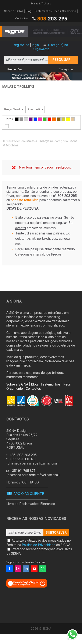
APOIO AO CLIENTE (29, 494)
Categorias (66, 69)
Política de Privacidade (39, 545)
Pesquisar (61, 60)
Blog (29, 11)
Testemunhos (43, 11)
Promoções (15, 69)
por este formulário (25, 200)
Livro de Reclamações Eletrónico (31, 504)
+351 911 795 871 (22, 471)
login (35, 45)
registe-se (22, 45)
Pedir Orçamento (65, 11)
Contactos (22, 18)
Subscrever (56, 533)
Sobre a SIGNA (14, 11)
